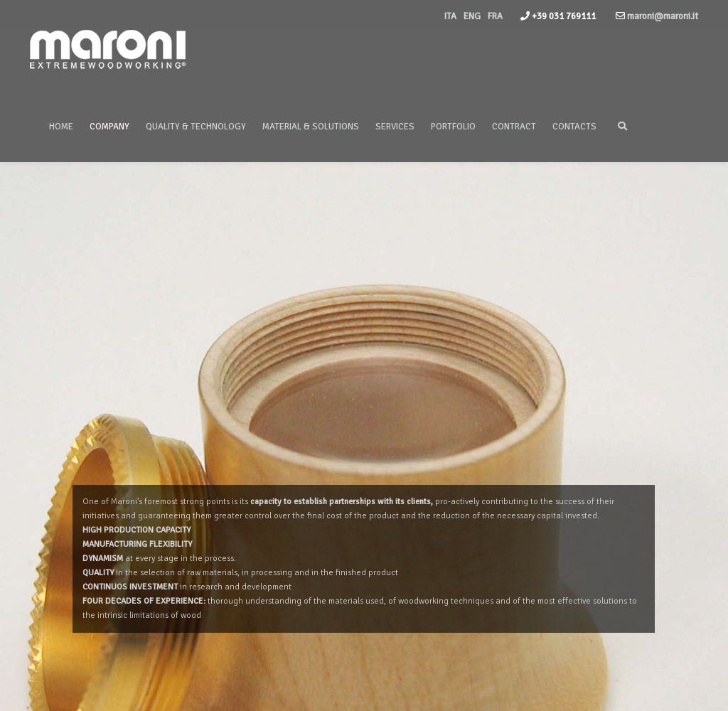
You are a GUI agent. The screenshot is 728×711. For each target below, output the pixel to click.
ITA (450, 16)
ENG (472, 16)
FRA (495, 16)
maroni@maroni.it (662, 16)
